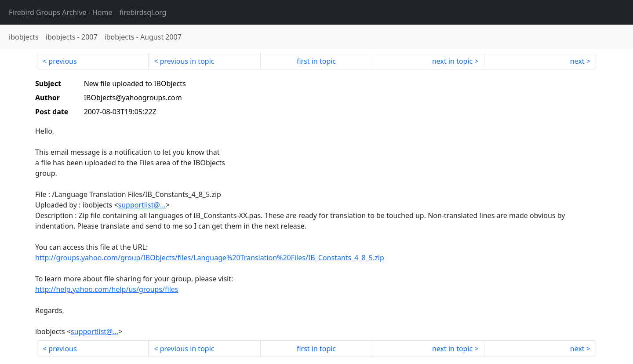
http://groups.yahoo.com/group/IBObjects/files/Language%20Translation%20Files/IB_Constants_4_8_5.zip (210, 258)
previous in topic (187, 61)
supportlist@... (142, 205)
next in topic (452, 61)
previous (62, 61)
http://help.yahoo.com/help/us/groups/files (107, 289)
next (577, 61)
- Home (61, 12)
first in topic (316, 61)
